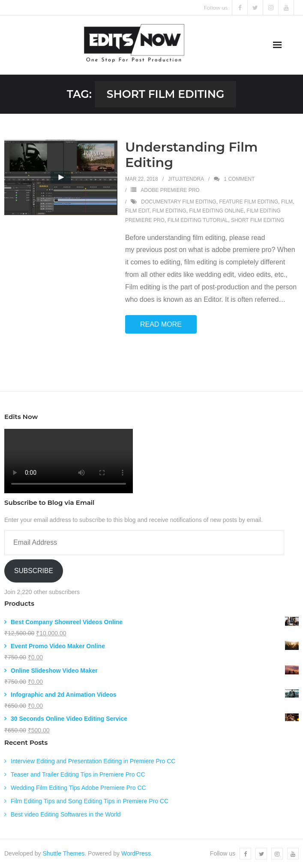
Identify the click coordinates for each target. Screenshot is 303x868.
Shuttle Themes (64, 853)
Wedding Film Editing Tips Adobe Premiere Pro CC (78, 788)
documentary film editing (178, 202)
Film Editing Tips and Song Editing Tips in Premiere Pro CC (90, 801)
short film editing (258, 220)
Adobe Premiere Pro (170, 190)
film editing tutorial (198, 220)
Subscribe (34, 571)
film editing (169, 211)
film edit (137, 211)
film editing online (216, 211)
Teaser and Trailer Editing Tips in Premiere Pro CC (78, 774)
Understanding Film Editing (192, 155)
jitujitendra (186, 179)
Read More (161, 324)
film (287, 202)
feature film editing (249, 202)
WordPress (136, 853)
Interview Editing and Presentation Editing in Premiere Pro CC (93, 761)
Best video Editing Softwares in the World (66, 814)
